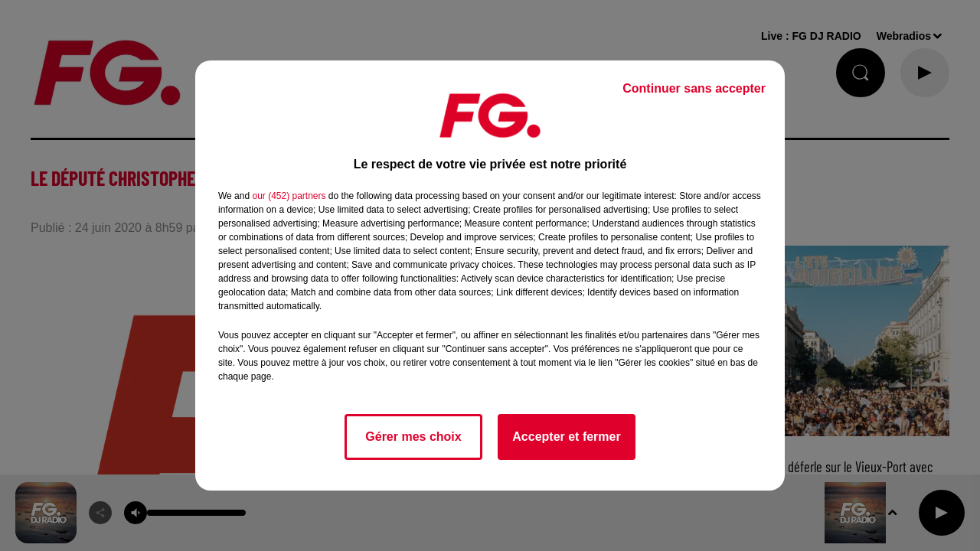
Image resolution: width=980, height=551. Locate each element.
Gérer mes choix (413, 437)
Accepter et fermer (566, 437)
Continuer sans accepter (694, 88)
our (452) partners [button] (289, 196)
